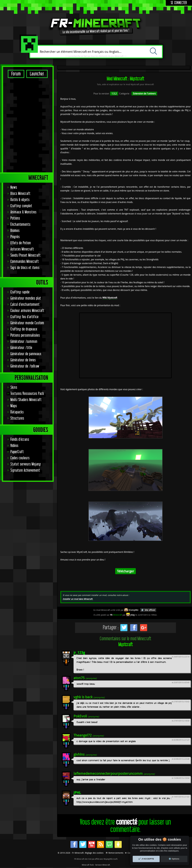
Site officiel (150, 610)
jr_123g (79, 653)
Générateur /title (21, 255)
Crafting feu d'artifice (24, 224)
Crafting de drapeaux (24, 237)
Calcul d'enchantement (25, 212)
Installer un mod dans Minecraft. (78, 599)
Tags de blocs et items (25, 175)
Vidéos (14, 353)
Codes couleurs (20, 365)
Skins (14, 295)
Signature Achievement (25, 378)
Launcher (37, 74)
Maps (14, 313)
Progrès (15, 144)
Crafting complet (21, 113)
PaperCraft (17, 359)
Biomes (15, 138)
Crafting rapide (20, 199)
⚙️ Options (174, 859)
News (14, 95)
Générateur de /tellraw (25, 274)
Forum (16, 74)
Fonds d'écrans (20, 347)
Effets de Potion (21, 150)
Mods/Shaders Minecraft (26, 307)
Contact (131, 853)
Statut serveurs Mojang (26, 372)
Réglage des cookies (94, 853)
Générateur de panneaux (26, 261)
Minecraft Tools (88, 865)
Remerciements (116, 853)
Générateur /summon (24, 249)
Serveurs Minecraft (103, 865)
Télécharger (125, 571)
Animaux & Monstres (23, 119)
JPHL (77, 793)
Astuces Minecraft (22, 157)
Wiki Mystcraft (110, 298)
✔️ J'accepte (146, 859)
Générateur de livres (23, 267)
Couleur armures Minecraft (27, 218)
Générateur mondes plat (26, 206)
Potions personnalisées (25, 243)
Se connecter (179, 3)
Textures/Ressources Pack (27, 301)
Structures (17, 326)
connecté (127, 822)
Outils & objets (20, 107)
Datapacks (17, 320)
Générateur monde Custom (27, 230)
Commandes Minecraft (25, 169)
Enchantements (20, 132)
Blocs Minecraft (20, 101)
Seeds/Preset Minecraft (26, 163)
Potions (15, 126)
